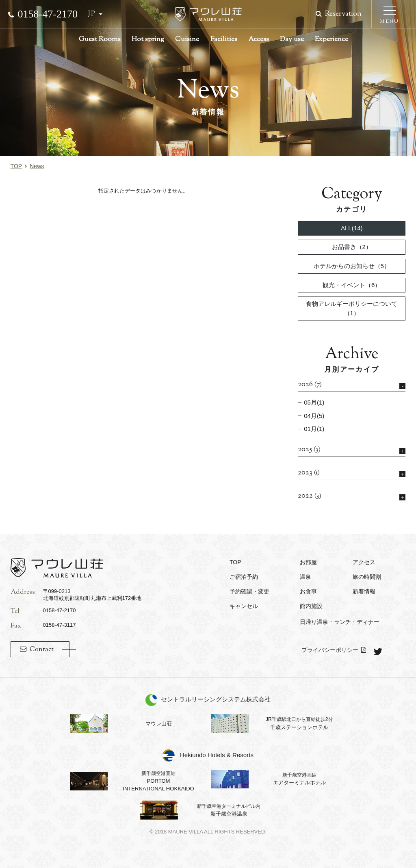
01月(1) (314, 429)
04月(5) (314, 416)
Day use (292, 39)
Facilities (224, 39)
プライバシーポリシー (330, 650)
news (37, 166)
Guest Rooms (100, 39)
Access (259, 39)
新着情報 (364, 591)
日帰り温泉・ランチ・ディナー (340, 622)
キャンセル (244, 606)
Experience (331, 39)
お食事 (308, 591)
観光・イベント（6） (352, 285)
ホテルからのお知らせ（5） (352, 266)
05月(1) (314, 402)
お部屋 (308, 562)
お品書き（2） (352, 247)
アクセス (364, 562)
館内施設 (311, 606)
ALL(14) (352, 228)
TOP (16, 166)
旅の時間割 (367, 577)
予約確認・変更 (249, 591)
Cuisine (187, 39)
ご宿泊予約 (244, 577)
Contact (42, 650)
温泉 (305, 577)
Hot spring (148, 39)
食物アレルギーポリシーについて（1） (352, 308)
